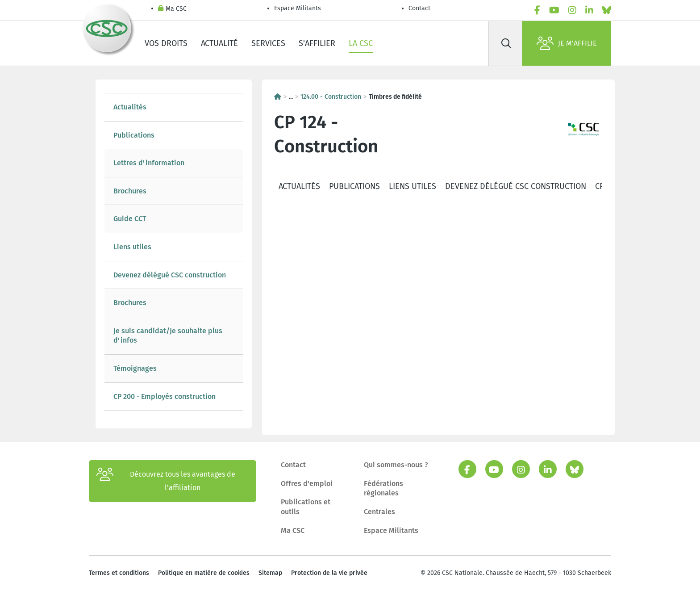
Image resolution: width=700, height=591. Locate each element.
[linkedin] (589, 10)
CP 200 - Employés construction (165, 396)
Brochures (130, 191)
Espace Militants (298, 8)
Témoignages (135, 368)
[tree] (174, 252)
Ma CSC (172, 9)
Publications (134, 135)
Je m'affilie (567, 43)
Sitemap (270, 573)
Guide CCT (130, 219)
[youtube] (554, 10)
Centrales (379, 512)
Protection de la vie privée (329, 573)
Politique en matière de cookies (204, 573)
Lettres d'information (149, 163)
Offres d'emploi (307, 484)
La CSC (361, 43)
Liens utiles (132, 247)
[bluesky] (607, 10)
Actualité (219, 43)
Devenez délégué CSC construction (170, 275)
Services (268, 43)
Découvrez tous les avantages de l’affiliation (166, 481)
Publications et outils (306, 507)
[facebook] (537, 10)
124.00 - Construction (331, 97)
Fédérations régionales (383, 488)
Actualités (130, 107)
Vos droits (166, 43)
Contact (419, 8)
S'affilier (317, 43)
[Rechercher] (506, 43)
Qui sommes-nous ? (396, 465)
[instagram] (572, 10)
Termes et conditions (119, 573)
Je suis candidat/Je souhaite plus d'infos (168, 336)
